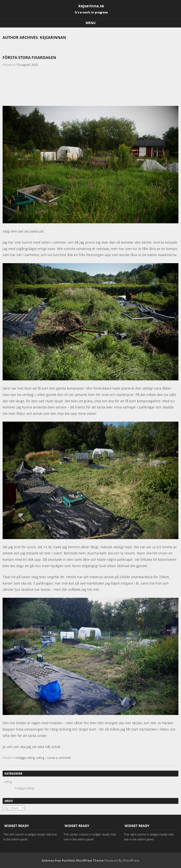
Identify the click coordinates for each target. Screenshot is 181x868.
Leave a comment (59, 758)
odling (40, 758)
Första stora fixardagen (29, 58)
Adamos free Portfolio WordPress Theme (73, 860)
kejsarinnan (53, 37)
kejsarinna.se (91, 6)
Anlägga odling (25, 758)
